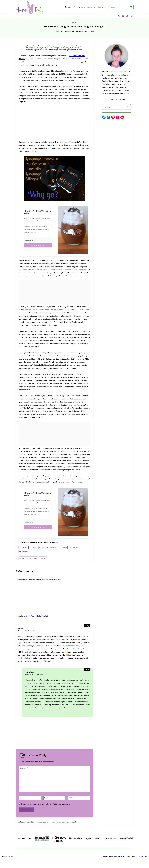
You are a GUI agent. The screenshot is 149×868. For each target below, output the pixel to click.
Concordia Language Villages (28, 558)
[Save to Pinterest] (42, 548)
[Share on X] (33, 548)
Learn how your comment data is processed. (60, 822)
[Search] (127, 107)
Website (72, 798)
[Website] (79, 798)
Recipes (68, 7)
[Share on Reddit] (63, 548)
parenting (43, 558)
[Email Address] (38, 240)
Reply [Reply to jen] (87, 626)
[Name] (30, 798)
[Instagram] (132, 16)
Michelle (60, 31)
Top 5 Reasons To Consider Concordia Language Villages (42, 579)
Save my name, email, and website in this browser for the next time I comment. (46, 804)
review (74, 23)
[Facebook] (127, 16)
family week (67, 316)
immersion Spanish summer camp (40, 448)
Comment (24, 768)
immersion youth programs (54, 86)
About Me (91, 7)
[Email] (54, 798)
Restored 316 (142, 856)
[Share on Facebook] (23, 548)
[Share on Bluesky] (23, 552)
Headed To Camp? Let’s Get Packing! (35, 616)
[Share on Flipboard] (52, 548)
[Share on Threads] (74, 548)
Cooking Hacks (79, 7)
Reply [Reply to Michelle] (87, 669)
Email (47, 798)
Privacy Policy (7, 857)
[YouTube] (123, 16)
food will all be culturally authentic (49, 365)
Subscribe (102, 7)
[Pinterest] (119, 16)
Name (22, 798)
